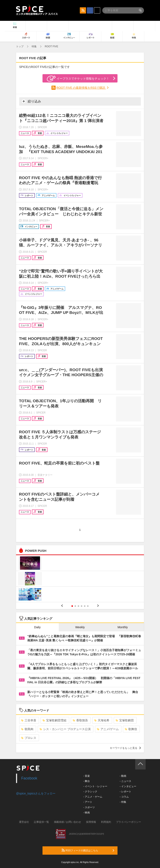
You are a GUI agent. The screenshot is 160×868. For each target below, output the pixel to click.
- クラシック (90, 792)
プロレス (29, 738)
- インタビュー (128, 786)
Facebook (29, 778)
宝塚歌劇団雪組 (54, 720)
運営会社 (24, 822)
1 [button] (72, 606)
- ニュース (125, 781)
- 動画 (123, 776)
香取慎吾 (80, 720)
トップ (20, 46)
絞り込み (31, 101)
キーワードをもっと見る (125, 748)
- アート (88, 802)
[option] (80, 579)
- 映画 (87, 813)
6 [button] (88, 606)
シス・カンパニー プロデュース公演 (65, 729)
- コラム (124, 797)
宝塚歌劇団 (125, 720)
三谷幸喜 (29, 720)
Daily (37, 627)
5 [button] (85, 606)
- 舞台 (87, 781)
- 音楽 (87, 776)
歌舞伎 (131, 729)
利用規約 (106, 822)
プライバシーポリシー (129, 822)
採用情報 (91, 822)
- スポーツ (89, 807)
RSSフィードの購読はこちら (88, 850)
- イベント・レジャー (95, 786)
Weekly (80, 627)
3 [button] (78, 606)
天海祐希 (102, 720)
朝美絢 (27, 729)
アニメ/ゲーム (108, 729)
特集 (34, 46)
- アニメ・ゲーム (93, 797)
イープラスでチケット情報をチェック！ (78, 79)
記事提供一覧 (41, 822)
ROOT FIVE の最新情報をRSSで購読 (81, 88)
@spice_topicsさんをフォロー (36, 793)
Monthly (123, 627)
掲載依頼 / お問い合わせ (67, 822)
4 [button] (82, 606)
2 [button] (75, 606)
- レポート (125, 792)
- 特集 (123, 802)
